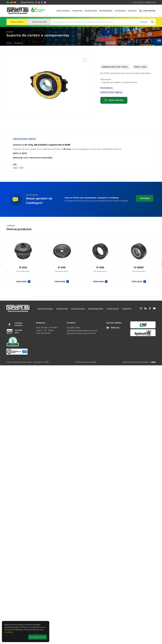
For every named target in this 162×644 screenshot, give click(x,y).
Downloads (91, 11)
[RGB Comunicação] (153, 362)
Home (9, 43)
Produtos (77, 11)
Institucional (63, 11)
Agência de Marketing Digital (136, 362)
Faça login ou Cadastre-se (142, 2)
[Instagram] (36, 2)
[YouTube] (45, 2)
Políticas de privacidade (86, 362)
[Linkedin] (39, 2)
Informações (106, 11)
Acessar (145, 198)
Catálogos (120, 11)
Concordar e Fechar (37, 637)
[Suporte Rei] (26, 11)
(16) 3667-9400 (73, 328)
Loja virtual (147, 11)
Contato (132, 11)
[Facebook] (42, 2)
